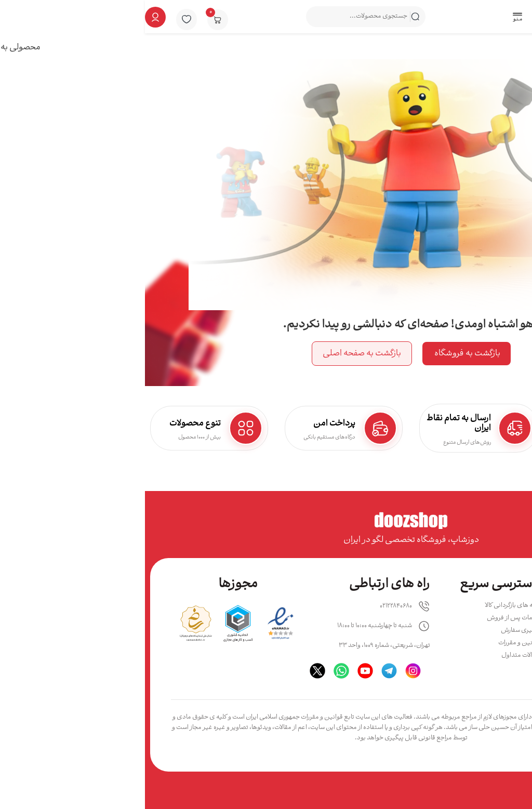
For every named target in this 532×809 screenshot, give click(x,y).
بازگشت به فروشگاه (322, 354)
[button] (372, 18)
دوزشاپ (422, 728)
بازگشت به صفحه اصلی (217, 354)
